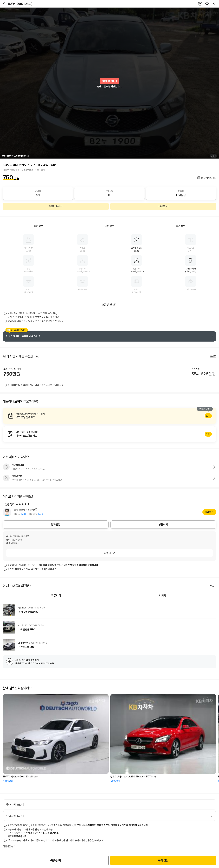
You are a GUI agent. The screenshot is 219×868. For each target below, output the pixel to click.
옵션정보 (38, 226)
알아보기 (109, 416)
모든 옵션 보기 (109, 305)
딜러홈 (208, 512)
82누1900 (20, 4)
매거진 (163, 596)
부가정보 (181, 226)
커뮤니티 (56, 596)
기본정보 (109, 226)
